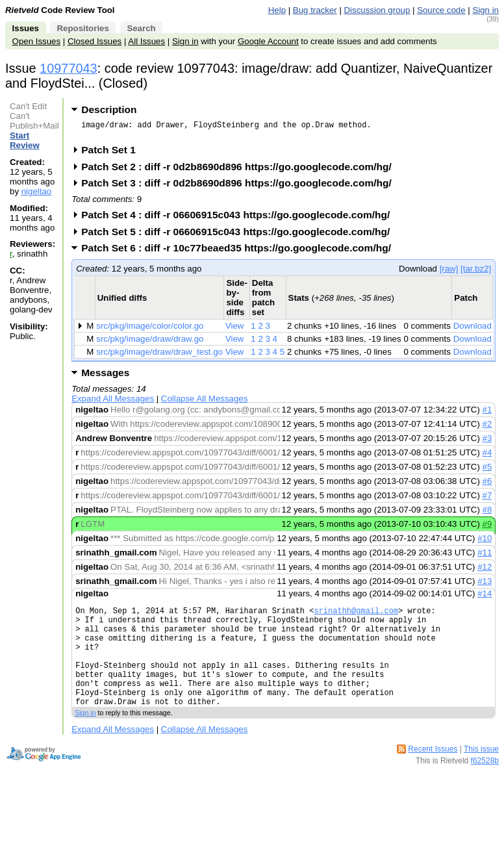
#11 (485, 556)
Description (109, 109)
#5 (487, 471)
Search (141, 28)
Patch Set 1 (113, 154)
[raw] (449, 273)
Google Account (268, 41)
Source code (441, 10)
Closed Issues (94, 41)
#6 (487, 485)
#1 (487, 413)
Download (472, 330)
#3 (487, 442)
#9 (487, 528)
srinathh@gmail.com (356, 616)
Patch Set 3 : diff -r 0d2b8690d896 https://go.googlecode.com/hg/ (241, 187)
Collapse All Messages (204, 402)
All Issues (146, 41)
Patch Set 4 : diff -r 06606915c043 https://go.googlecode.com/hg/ (240, 219)
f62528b (485, 786)
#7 (487, 499)
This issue (481, 774)
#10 (485, 542)
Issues (26, 28)
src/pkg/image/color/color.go (150, 330)
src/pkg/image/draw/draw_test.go (159, 356)
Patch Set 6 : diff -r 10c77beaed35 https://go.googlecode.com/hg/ (240, 252)
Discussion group (377, 10)
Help (277, 10)
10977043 (69, 68)
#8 (487, 514)
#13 (485, 585)
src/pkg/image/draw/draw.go (150, 343)
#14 (485, 597)
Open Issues (36, 41)
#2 (487, 428)
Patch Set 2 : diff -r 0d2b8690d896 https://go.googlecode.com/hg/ (241, 171)
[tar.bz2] (476, 273)
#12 (485, 571)
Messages (105, 376)
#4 (487, 456)
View (235, 330)
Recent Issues (433, 774)
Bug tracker (315, 10)
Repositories (82, 28)
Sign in (485, 10)
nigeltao (36, 191)
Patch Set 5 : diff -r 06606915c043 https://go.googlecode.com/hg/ (240, 235)
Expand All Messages (113, 402)
